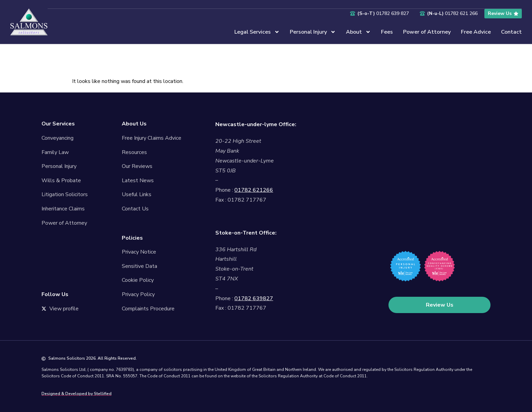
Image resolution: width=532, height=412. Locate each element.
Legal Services (257, 32)
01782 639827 (254, 298)
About (358, 32)
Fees (387, 32)
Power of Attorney (427, 32)
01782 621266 (254, 190)
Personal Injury (313, 32)
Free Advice (476, 32)
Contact (511, 32)
